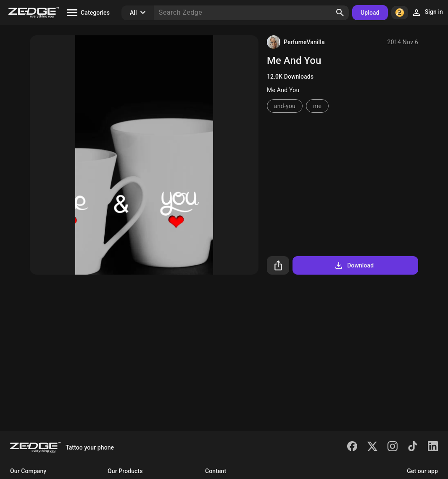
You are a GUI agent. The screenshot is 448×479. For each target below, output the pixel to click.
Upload (370, 13)
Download (354, 265)
